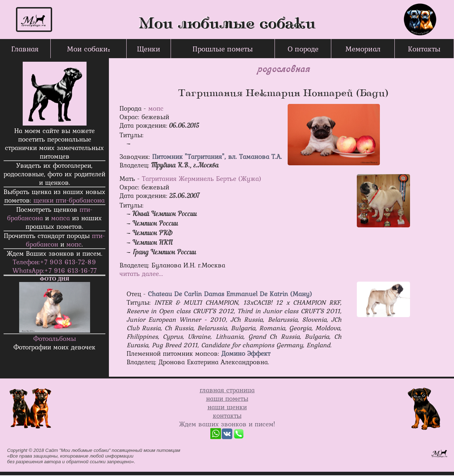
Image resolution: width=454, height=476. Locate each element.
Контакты (424, 49)
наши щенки (227, 407)
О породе (303, 49)
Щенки (149, 49)
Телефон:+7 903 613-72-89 (54, 262)
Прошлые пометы (223, 49)
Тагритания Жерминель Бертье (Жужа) (202, 178)
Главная (25, 49)
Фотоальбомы (55, 338)
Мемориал (363, 49)
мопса (60, 218)
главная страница (227, 390)
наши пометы (227, 398)
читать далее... (141, 273)
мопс (74, 244)
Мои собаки (87, 49)
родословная (283, 68)
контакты (227, 415)
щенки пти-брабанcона (69, 200)
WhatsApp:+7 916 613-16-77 (55, 270)
